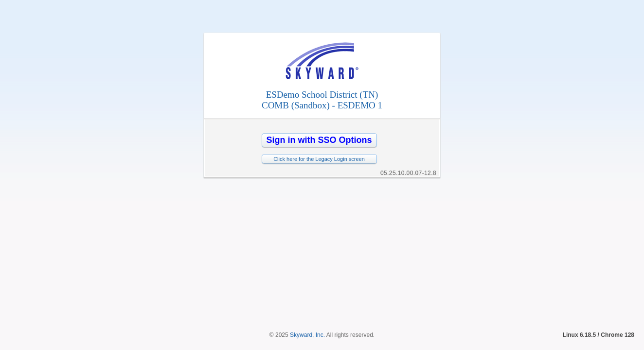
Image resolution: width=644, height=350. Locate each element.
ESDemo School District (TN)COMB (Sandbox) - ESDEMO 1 (322, 100)
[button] (319, 140)
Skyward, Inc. (307, 244)
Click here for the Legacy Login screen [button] (319, 159)
